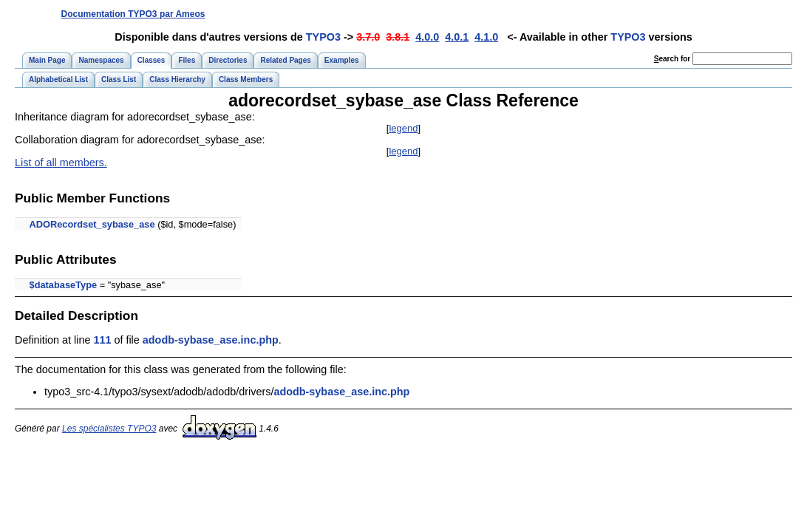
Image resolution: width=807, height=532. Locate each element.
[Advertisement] (521, 14)
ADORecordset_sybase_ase (92, 224)
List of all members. (61, 163)
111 (102, 340)
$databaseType (64, 285)
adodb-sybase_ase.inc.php (211, 340)
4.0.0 (427, 37)
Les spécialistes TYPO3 (109, 429)
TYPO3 (323, 37)
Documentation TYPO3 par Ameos (133, 14)
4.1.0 (486, 37)
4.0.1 (457, 37)
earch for (672, 59)
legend (403, 128)
